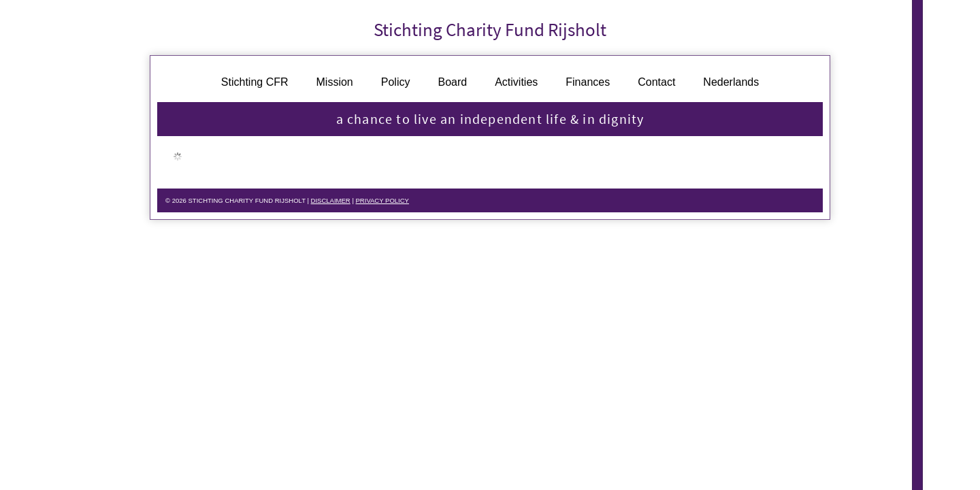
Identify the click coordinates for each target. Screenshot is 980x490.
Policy (396, 85)
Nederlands (731, 85)
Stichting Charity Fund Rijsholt (490, 31)
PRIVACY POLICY (421, 204)
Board (452, 85)
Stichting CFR (255, 85)
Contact (656, 85)
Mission (335, 85)
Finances (588, 85)
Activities (516, 85)
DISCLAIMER (359, 204)
